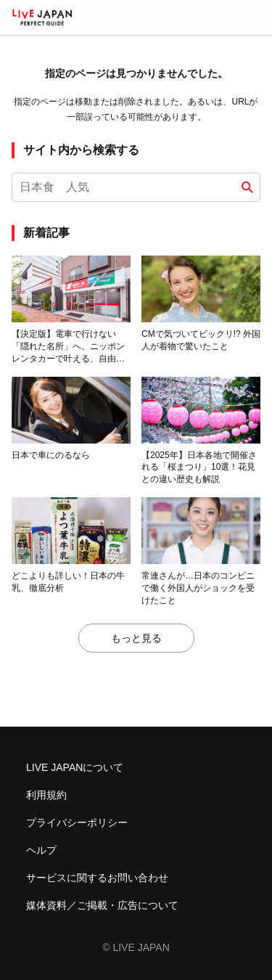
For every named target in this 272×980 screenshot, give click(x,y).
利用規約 (46, 795)
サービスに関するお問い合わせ (97, 878)
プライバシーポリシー (77, 822)
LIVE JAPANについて (75, 767)
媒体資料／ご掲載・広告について (102, 905)
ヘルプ (41, 850)
